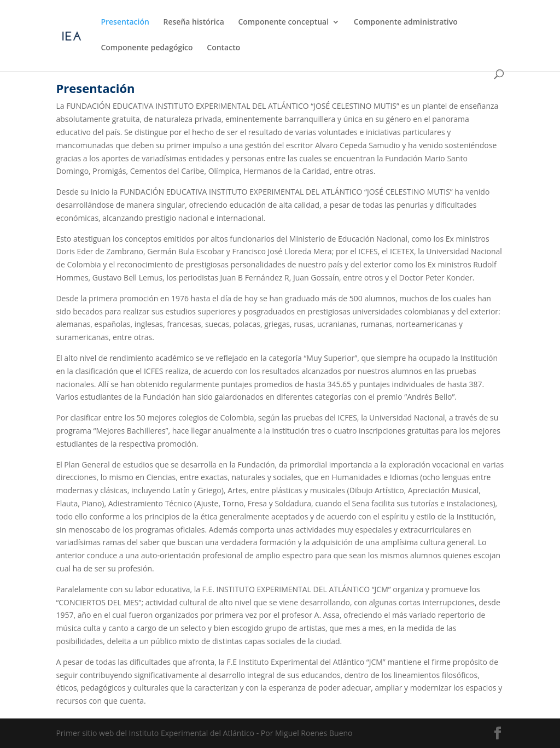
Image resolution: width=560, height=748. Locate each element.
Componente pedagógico (147, 48)
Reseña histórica (194, 22)
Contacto (223, 48)
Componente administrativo (406, 22)
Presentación (125, 22)
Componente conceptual (283, 22)
